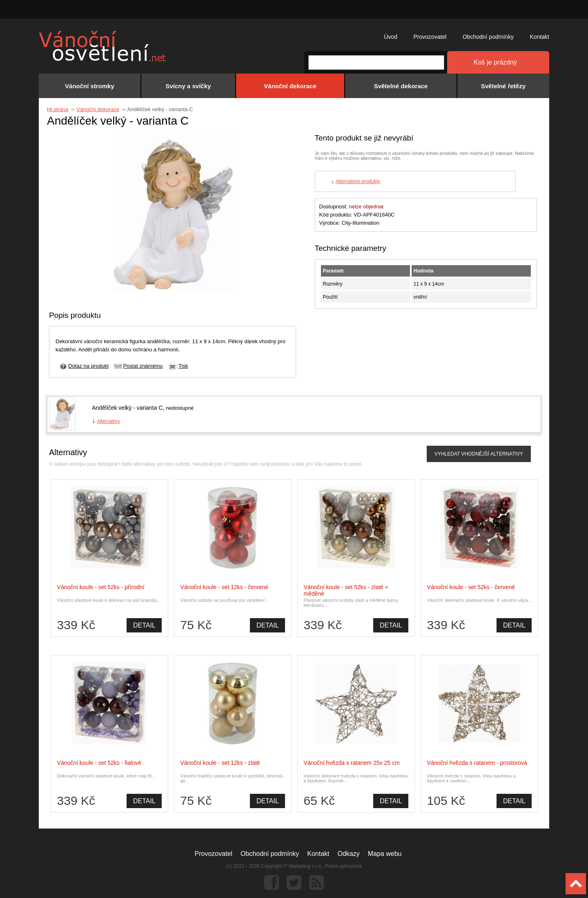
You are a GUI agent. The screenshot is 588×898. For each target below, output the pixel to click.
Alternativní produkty (358, 181)
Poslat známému (143, 366)
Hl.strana (58, 109)
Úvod (391, 37)
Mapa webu (385, 854)
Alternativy (108, 421)
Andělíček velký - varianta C (127, 408)
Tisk (183, 366)
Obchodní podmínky (488, 37)
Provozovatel (430, 37)
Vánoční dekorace (98, 109)
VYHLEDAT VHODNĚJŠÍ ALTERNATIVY (479, 454)
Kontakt (540, 37)
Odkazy (349, 854)
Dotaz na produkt (88, 366)
